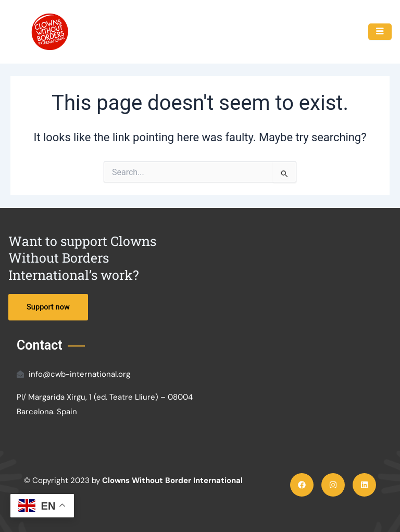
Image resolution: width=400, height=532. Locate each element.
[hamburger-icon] (380, 32)
